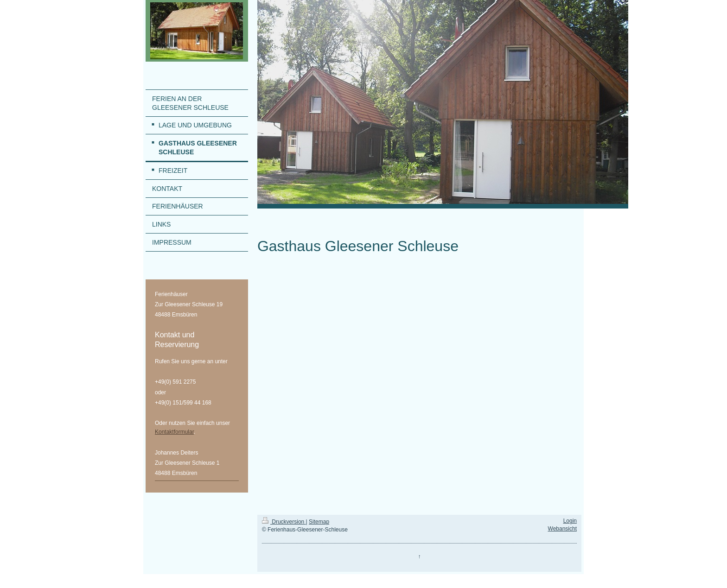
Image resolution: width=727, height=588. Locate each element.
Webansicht (562, 529)
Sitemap (319, 522)
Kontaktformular (174, 432)
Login (570, 521)
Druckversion (284, 522)
